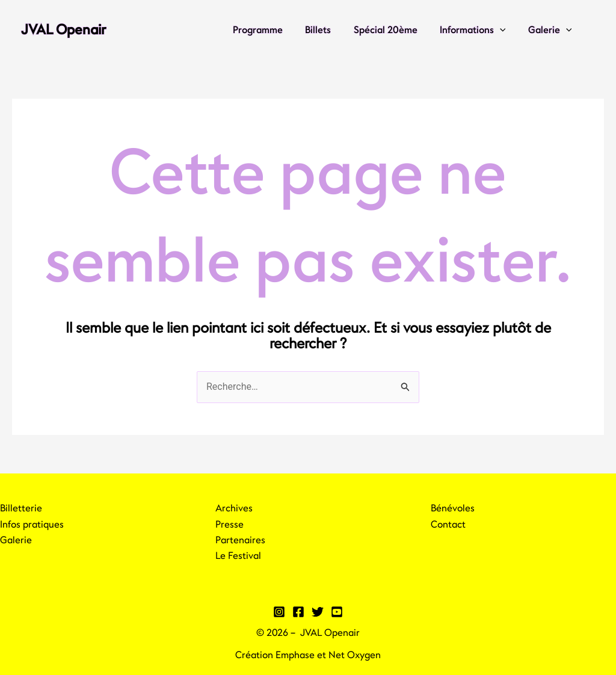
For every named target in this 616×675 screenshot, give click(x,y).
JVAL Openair (63, 30)
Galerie (551, 30)
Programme (272, 30)
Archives (234, 508)
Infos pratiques (32, 525)
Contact (448, 525)
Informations (478, 30)
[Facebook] (298, 612)
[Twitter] (318, 612)
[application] (505, 30)
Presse (229, 525)
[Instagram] (279, 612)
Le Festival (238, 556)
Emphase (295, 655)
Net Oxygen (355, 655)
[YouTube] (337, 612)
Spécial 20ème (393, 30)
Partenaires (240, 540)
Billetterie (21, 508)
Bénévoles (453, 508)
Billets (329, 30)
